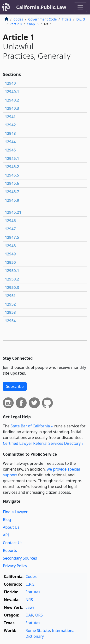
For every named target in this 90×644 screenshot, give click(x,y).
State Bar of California (30, 426)
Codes (18, 19)
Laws (30, 607)
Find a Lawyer (15, 512)
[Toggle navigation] (80, 7)
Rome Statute (38, 630)
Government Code (42, 19)
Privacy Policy (15, 566)
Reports (10, 550)
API (6, 535)
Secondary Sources (20, 558)
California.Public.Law (41, 7)
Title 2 (67, 19)
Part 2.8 (16, 24)
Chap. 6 (33, 24)
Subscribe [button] (15, 386)
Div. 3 (81, 19)
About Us (11, 527)
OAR (29, 615)
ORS (39, 615)
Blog (7, 520)
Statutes (33, 592)
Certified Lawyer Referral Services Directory (42, 443)
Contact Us (13, 543)
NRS (29, 600)
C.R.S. (30, 584)
